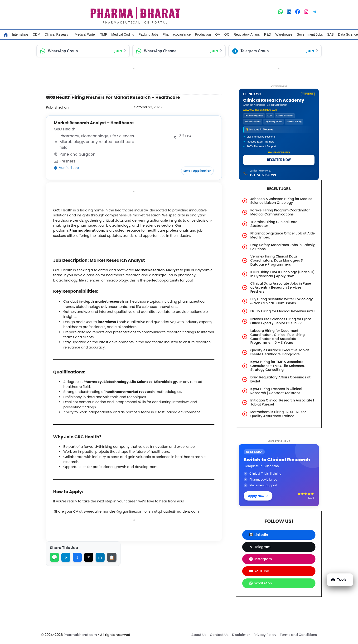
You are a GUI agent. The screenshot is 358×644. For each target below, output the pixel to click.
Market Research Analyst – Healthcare (96, 123)
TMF (104, 34)
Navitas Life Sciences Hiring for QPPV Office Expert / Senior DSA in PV (281, 321)
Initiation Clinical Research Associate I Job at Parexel (282, 402)
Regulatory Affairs (247, 34)
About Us (199, 635)
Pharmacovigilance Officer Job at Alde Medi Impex (283, 235)
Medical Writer (85, 34)
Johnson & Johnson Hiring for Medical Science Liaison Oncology (282, 201)
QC (227, 34)
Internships (20, 34)
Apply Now (258, 496)
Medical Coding (123, 34)
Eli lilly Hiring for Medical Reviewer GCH (282, 311)
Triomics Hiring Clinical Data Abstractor (274, 224)
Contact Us (219, 635)
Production (203, 34)
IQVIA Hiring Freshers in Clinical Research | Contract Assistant (276, 391)
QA (218, 34)
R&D (268, 34)
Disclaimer (241, 635)
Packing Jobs (148, 34)
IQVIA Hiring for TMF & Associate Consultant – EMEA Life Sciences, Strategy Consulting (277, 366)
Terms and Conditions (298, 635)
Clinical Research (57, 34)
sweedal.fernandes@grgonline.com (119, 537)
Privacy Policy (265, 635)
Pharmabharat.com (80, 635)
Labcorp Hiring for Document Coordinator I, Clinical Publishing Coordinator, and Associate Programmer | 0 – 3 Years (278, 337)
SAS (330, 34)
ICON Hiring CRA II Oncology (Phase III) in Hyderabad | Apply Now (283, 274)
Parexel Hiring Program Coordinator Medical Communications (280, 212)
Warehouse (284, 34)
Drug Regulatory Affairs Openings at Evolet (280, 379)
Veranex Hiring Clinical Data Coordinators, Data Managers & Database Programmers (277, 260)
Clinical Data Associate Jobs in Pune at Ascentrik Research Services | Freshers (281, 287)
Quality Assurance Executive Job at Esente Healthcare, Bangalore (280, 352)
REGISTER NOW (279, 160)
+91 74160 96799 (263, 175)
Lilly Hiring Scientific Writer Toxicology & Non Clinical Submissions (282, 301)
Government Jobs (310, 34)
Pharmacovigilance (177, 34)
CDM (36, 34)
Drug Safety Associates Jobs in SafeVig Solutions (283, 247)
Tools (337, 577)
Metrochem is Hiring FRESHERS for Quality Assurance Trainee (278, 414)
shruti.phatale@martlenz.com (182, 537)
